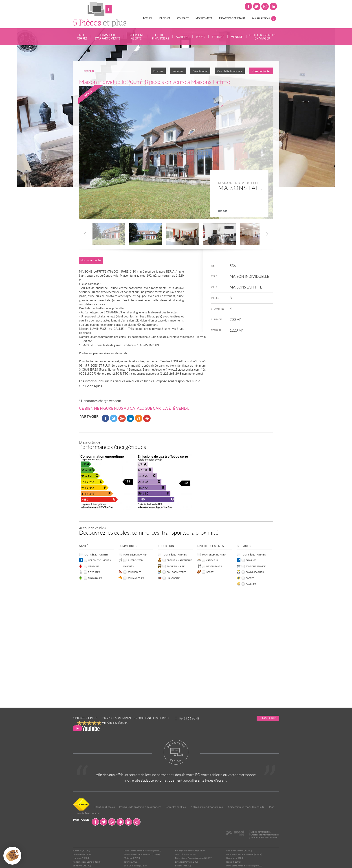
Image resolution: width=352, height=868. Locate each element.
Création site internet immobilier (265, 835)
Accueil (148, 18)
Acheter (183, 37)
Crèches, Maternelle (179, 560)
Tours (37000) (131, 862)
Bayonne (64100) (235, 858)
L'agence (165, 18)
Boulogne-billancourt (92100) (190, 851)
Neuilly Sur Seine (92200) (239, 851)
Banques (251, 584)
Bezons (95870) (183, 866)
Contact (183, 18)
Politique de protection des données (140, 807)
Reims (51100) (233, 862)
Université (173, 578)
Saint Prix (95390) (82, 866)
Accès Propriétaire (88, 813)
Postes (250, 578)
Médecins (94, 566)
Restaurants (214, 566)
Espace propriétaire (232, 18)
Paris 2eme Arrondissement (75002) (244, 866)
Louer (201, 37)
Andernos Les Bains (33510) (87, 862)
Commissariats (255, 572)
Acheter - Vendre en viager (262, 37)
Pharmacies (95, 578)
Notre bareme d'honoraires (207, 807)
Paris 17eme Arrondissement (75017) (143, 851)
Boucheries (134, 572)
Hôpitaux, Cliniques (99, 560)
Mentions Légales (105, 807)
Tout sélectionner (96, 554)
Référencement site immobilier (264, 837)
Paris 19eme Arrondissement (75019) (194, 858)
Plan (272, 807)
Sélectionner (200, 71)
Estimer (218, 37)
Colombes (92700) (82, 854)
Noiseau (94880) (81, 858)
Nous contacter (261, 71)
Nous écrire (268, 718)
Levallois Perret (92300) (187, 862)
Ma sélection (264, 19)
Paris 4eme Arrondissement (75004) (244, 854)
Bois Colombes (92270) (136, 866)
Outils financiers (160, 37)
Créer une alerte (136, 37)
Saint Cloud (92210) (185, 854)
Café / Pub (212, 560)
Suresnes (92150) (81, 851)
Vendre (237, 37)
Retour (89, 71)
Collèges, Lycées (176, 572)
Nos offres (82, 37)
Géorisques (94, 386)
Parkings (251, 560)
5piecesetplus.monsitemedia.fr (246, 807)
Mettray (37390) (132, 858)
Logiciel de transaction (261, 832)
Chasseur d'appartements (107, 37)
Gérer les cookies (176, 807)
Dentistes (94, 572)
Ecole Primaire (176, 566)
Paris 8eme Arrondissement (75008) (142, 854)
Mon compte (204, 18)
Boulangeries (136, 578)
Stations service (256, 566)
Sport (210, 572)
